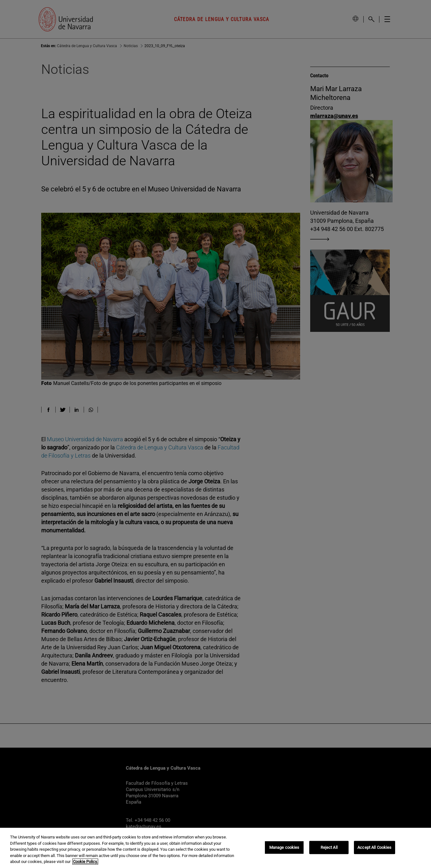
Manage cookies (284, 847)
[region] (216, 848)
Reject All (329, 847)
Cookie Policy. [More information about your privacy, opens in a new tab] (85, 862)
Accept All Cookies (374, 847)
